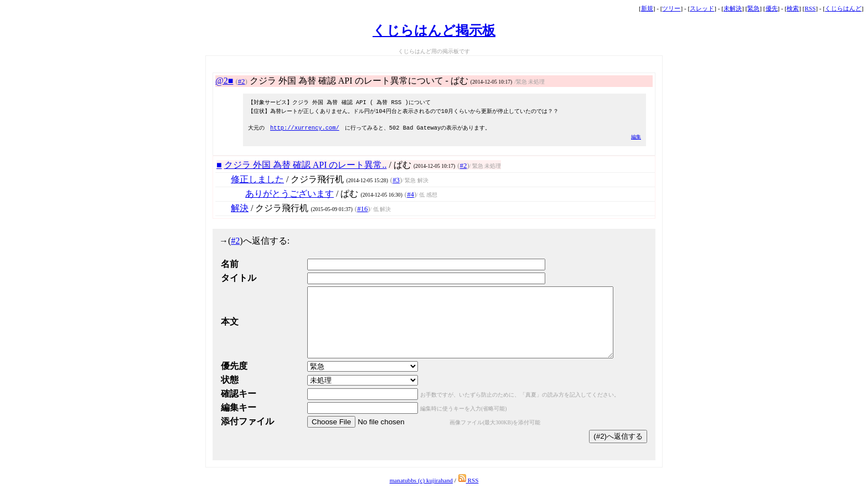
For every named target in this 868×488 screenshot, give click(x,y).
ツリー (671, 8)
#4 (410, 194)
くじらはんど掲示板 (434, 30)
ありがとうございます (290, 194)
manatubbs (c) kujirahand (421, 480)
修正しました (257, 179)
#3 (396, 180)
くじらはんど (843, 8)
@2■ (224, 81)
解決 (240, 208)
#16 (362, 209)
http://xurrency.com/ (305, 128)
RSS (810, 8)
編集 (636, 137)
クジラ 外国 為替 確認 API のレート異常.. (306, 165)
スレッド (702, 8)
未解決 (733, 8)
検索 (793, 8)
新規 (647, 8)
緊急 (753, 8)
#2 (242, 81)
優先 (772, 8)
